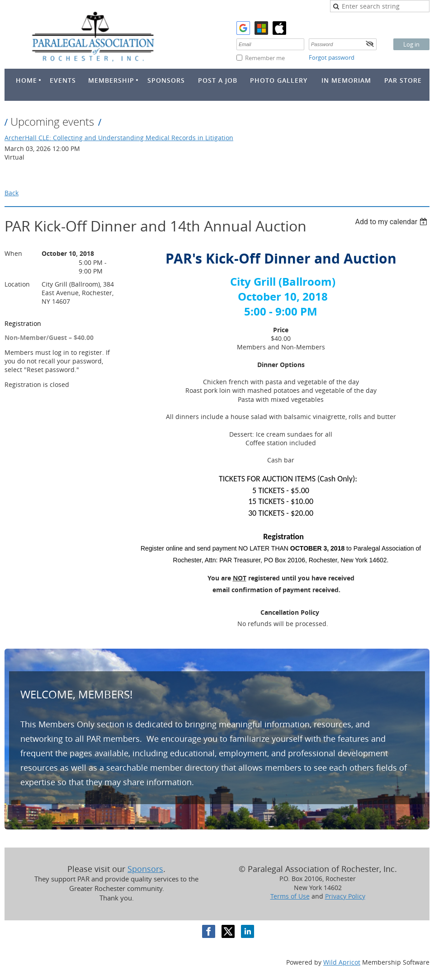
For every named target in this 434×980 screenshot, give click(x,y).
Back (12, 193)
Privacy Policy (345, 896)
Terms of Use (290, 896)
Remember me (265, 58)
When (13, 253)
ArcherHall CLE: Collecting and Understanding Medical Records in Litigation (119, 138)
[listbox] (392, 222)
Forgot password (332, 57)
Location (17, 284)
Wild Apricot (342, 962)
